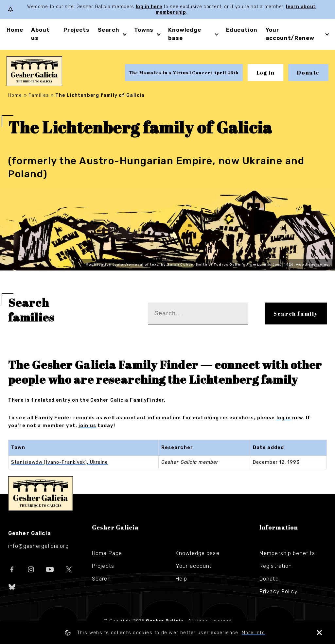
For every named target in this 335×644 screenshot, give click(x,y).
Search (109, 30)
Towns (144, 30)
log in (284, 418)
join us (87, 426)
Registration (276, 566)
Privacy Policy (279, 592)
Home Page (107, 553)
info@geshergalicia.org (38, 546)
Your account (194, 566)
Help (181, 579)
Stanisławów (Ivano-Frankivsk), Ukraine (60, 462)
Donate (308, 73)
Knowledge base (198, 553)
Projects (77, 30)
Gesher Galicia (41, 494)
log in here (149, 7)
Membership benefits (287, 553)
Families (39, 95)
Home (15, 30)
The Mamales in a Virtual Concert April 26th (184, 73)
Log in (266, 73)
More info (254, 633)
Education (242, 30)
